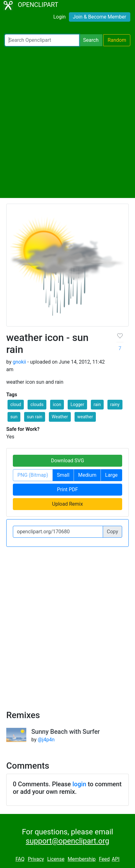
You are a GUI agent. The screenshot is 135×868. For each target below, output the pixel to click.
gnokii (19, 362)
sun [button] (14, 417)
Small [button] (63, 475)
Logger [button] (77, 404)
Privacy (36, 859)
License (56, 859)
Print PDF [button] (67, 489)
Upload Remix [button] (67, 504)
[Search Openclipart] (42, 40)
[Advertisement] (67, 122)
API (116, 859)
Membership (82, 859)
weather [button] (85, 417)
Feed (104, 859)
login (79, 784)
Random (117, 40)
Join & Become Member (100, 17)
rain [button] (97, 404)
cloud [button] (16, 404)
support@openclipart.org (67, 841)
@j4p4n (46, 740)
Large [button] (112, 475)
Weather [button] (60, 417)
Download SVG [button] (68, 461)
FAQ (20, 859)
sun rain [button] (35, 417)
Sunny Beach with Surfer (66, 732)
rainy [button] (115, 404)
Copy (112, 532)
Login (59, 17)
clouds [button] (37, 404)
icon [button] (57, 404)
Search (91, 40)
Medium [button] (87, 475)
